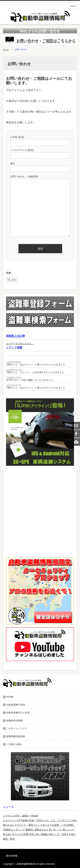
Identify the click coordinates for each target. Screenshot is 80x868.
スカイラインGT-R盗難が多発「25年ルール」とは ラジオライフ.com (40, 820)
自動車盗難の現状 (16, 705)
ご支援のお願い (15, 744)
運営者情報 (12, 856)
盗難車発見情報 (15, 721)
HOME (10, 697)
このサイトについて (17, 728)
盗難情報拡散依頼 (16, 736)
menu (73, 6)
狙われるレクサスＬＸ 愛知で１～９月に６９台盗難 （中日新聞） (39, 825)
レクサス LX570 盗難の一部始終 (21, 816)
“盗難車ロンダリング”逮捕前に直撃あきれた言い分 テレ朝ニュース (39, 830)
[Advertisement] (40, 512)
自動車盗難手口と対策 (18, 713)
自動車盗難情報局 (26, 864)
